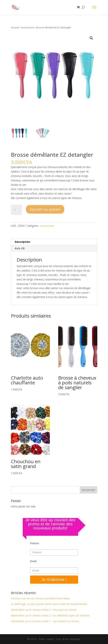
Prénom (35, 543)
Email (33, 561)
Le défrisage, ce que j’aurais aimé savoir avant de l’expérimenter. (49, 604)
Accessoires (27, 27)
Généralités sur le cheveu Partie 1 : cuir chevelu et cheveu (45, 621)
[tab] (54, 242)
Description (22, 242)
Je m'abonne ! (54, 580)
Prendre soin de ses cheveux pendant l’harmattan (40, 598)
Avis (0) (20, 248)
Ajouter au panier (45, 209)
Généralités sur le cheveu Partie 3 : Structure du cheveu (44, 610)
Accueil (15, 27)
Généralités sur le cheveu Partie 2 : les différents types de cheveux (50, 615)
